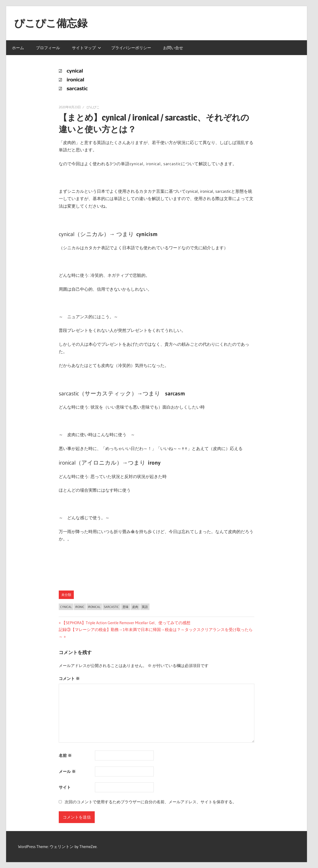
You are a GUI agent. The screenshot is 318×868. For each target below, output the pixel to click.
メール (67, 771)
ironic (80, 607)
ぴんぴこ (93, 107)
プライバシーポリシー (131, 48)
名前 (65, 755)
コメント (69, 678)
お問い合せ (173, 48)
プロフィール (48, 48)
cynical (66, 607)
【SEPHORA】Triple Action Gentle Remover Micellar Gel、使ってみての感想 (126, 623)
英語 (145, 607)
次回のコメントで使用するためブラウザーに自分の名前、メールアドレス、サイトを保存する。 (151, 802)
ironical (94, 607)
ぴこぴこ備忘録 (51, 23)
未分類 (66, 595)
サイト (65, 787)
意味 (126, 607)
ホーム (18, 48)
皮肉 (135, 607)
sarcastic (111, 607)
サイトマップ (86, 48)
